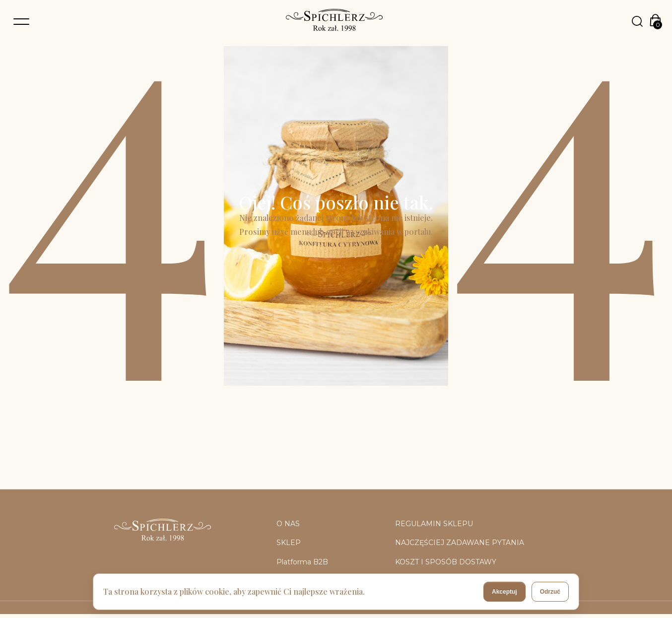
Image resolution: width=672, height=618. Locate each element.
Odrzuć (550, 592)
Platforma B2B (302, 562)
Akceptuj (504, 592)
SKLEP (289, 543)
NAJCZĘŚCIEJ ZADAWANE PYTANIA (460, 543)
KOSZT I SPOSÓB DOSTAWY (446, 562)
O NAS (288, 524)
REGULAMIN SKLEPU (434, 524)
